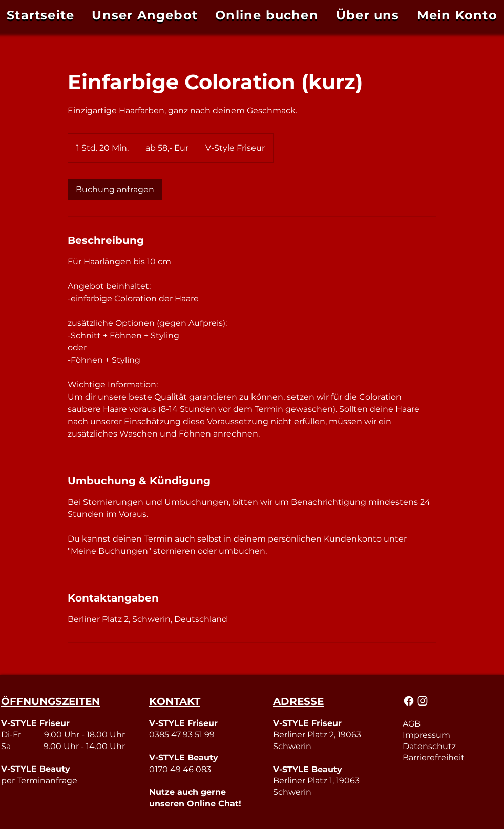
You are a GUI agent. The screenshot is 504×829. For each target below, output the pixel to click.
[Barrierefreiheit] (453, 757)
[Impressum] (453, 735)
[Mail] (409, 701)
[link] (115, 190)
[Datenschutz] (453, 746)
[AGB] (453, 723)
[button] (457, 15)
